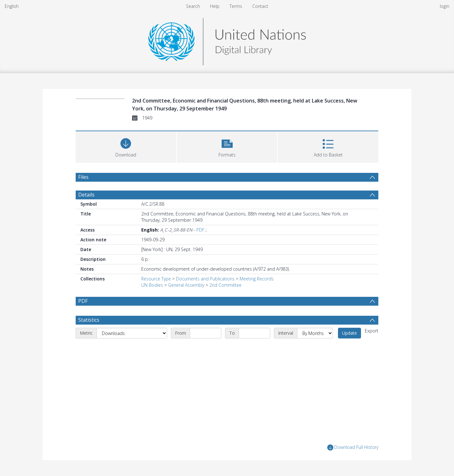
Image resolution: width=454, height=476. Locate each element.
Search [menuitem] (193, 6)
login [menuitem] (445, 6)
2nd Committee (225, 285)
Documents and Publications (205, 279)
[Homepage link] (227, 40)
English (12, 6)
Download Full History (353, 447)
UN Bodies (152, 285)
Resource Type (156, 279)
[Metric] (132, 333)
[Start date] (206, 333)
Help (215, 6)
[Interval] (315, 333)
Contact (260, 6)
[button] (227, 146)
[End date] (254, 333)
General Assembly (186, 285)
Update (349, 333)
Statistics (89, 320)
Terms (236, 6)
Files (83, 177)
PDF (200, 230)
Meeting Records (257, 279)
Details (86, 195)
